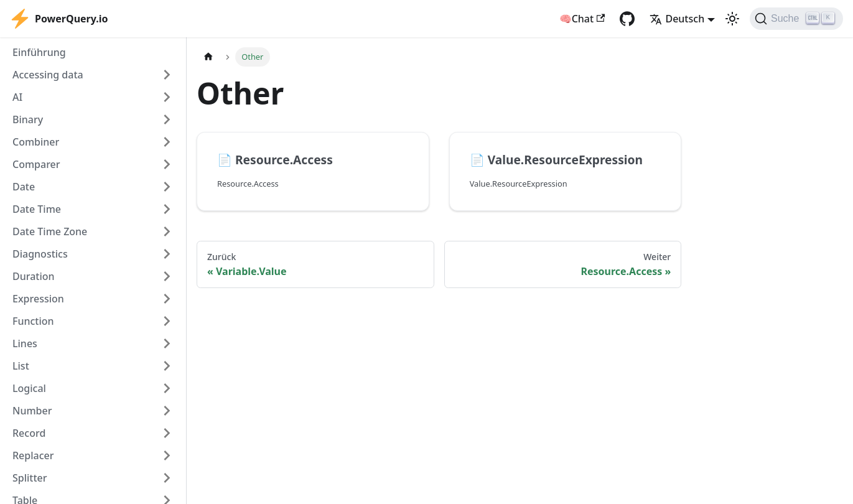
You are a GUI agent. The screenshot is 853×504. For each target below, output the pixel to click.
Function (33, 321)
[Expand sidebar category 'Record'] (167, 433)
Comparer (36, 164)
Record (29, 433)
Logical (29, 388)
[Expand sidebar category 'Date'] (167, 187)
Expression (38, 299)
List (21, 366)
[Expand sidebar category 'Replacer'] (167, 455)
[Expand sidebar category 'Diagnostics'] (167, 254)
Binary (28, 119)
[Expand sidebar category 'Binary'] (167, 119)
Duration (34, 276)
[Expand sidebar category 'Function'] (167, 321)
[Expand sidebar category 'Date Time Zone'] (167, 231)
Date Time (37, 209)
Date (24, 187)
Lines (25, 343)
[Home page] (208, 57)
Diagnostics (40, 254)
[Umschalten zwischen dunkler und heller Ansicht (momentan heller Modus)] (732, 19)
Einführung (39, 52)
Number (32, 411)
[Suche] (796, 19)
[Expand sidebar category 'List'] (167, 366)
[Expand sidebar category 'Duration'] (167, 276)
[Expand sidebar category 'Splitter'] (167, 478)
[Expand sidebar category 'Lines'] (167, 343)
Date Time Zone (50, 231)
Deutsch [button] (677, 19)
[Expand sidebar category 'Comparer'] (167, 164)
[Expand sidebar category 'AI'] (167, 97)
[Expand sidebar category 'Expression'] (167, 299)
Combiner (36, 142)
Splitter (30, 478)
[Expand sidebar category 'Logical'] (167, 388)
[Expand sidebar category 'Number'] (167, 411)
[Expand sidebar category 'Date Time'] (167, 209)
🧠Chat (582, 19)
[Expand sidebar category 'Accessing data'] (167, 75)
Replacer (33, 455)
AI (17, 97)
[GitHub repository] (627, 19)
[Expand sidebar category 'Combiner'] (167, 142)
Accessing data (48, 75)
